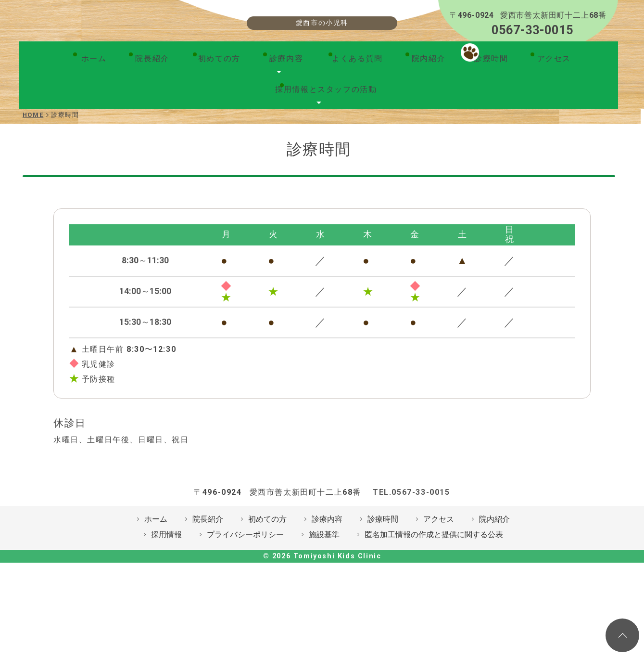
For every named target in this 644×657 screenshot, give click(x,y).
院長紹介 (97, 116)
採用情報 (166, 594)
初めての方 (157, 116)
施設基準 (324, 594)
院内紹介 (345, 116)
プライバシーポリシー (245, 594)
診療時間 (401, 116)
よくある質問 (281, 116)
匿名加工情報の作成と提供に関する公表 (434, 594)
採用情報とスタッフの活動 (549, 116)
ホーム (46, 116)
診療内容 (216, 116)
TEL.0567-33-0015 (411, 552)
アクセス (456, 116)
